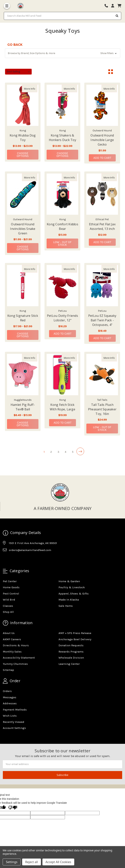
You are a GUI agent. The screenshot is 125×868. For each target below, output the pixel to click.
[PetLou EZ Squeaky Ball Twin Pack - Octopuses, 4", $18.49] (102, 286)
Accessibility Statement (19, 658)
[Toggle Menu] (7, 6)
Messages (10, 697)
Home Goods (11, 587)
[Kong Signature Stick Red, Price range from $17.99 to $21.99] (23, 286)
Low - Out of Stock (62, 243)
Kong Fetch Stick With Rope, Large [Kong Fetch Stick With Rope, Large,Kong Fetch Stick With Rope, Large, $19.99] (62, 407)
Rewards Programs (71, 652)
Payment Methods (15, 710)
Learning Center (69, 664)
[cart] (119, 6)
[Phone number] (108, 6)
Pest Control (11, 594)
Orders (7, 691)
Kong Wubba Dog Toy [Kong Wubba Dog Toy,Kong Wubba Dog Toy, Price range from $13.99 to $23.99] (23, 138)
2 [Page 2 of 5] (51, 452)
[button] (63, 53)
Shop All (8, 612)
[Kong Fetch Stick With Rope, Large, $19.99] (62, 374)
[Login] (114, 6)
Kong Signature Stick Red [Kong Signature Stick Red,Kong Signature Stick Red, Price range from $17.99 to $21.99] (23, 318)
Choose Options (28, 155)
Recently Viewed (14, 722)
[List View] (118, 72)
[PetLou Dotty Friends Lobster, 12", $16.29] (62, 286)
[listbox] (18, 72)
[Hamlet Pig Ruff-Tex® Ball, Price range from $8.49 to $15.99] (23, 374)
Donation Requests (71, 645)
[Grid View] (111, 72)
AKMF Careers (12, 639)
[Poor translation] (13, 808)
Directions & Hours (16, 645)
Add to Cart (102, 158)
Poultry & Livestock (72, 587)
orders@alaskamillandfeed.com (30, 550)
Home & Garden (69, 581)
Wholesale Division (71, 658)
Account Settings (14, 728)
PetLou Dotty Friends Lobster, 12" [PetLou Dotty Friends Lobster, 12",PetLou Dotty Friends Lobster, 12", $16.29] (62, 318)
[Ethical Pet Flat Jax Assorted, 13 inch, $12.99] (102, 194)
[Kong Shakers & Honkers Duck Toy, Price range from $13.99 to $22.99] (62, 105)
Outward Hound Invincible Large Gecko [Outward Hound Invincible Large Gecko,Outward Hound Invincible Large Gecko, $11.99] (102, 140)
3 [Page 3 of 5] (58, 452)
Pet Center (10, 581)
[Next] (80, 451)
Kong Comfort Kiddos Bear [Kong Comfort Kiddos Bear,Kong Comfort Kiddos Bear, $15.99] (62, 226)
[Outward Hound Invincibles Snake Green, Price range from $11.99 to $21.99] (23, 194)
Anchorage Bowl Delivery (75, 639)
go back (15, 45)
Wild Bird (9, 600)
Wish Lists (10, 716)
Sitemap (8, 670)
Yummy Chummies (15, 664)
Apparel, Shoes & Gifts (74, 594)
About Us (9, 633)
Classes (8, 606)
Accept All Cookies (58, 862)
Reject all (32, 862)
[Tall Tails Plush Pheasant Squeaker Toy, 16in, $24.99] (102, 374)
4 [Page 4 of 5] (66, 452)
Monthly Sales (12, 652)
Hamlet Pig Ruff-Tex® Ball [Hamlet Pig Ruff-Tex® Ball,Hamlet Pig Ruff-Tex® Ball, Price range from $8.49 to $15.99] (23, 407)
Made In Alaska (69, 600)
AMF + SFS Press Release (75, 633)
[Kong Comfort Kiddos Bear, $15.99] (62, 194)
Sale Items (66, 606)
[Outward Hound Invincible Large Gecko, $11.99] (102, 105)
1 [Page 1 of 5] (44, 452)
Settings (12, 862)
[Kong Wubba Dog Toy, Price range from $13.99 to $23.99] (23, 105)
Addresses (10, 703)
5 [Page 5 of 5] (73, 452)
